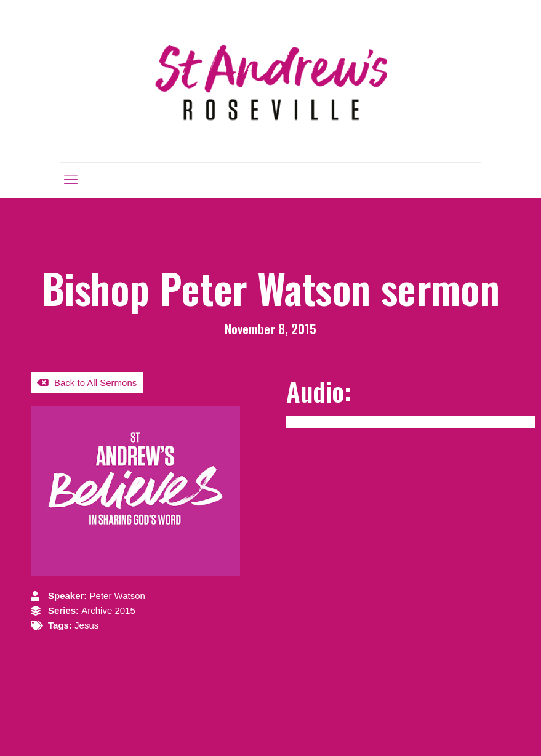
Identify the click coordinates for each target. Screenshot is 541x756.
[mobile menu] (71, 180)
